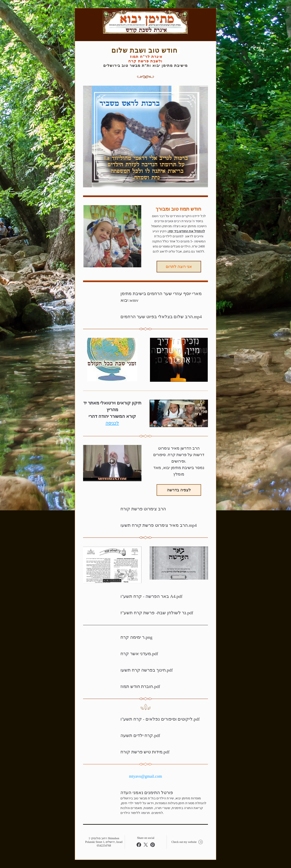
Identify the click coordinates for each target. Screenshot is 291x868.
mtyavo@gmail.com (145, 776)
